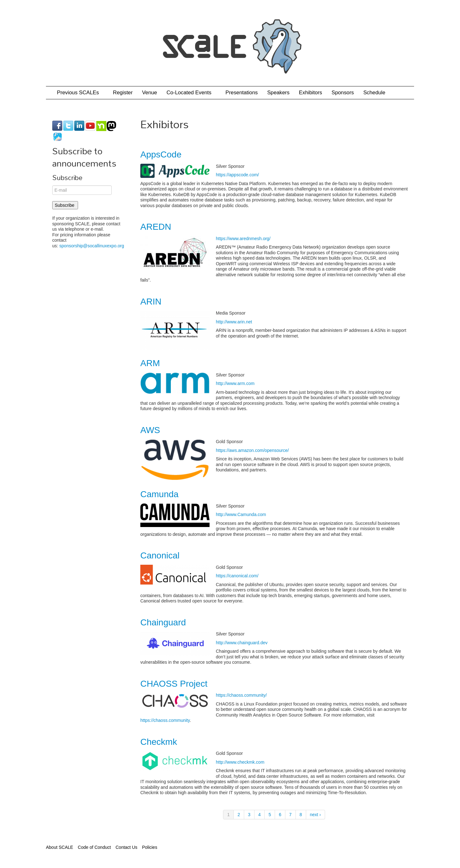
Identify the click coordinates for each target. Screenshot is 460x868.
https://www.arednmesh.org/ (243, 239)
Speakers (278, 93)
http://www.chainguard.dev (242, 643)
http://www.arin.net (234, 322)
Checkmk (159, 742)
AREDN (156, 227)
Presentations (242, 93)
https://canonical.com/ (237, 576)
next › (315, 815)
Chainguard (163, 622)
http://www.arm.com (235, 383)
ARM (150, 363)
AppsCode (161, 154)
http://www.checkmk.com (240, 762)
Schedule (377, 93)
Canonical (160, 555)
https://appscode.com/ (237, 175)
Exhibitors (311, 93)
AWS (150, 430)
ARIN (151, 302)
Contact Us (126, 847)
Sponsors (343, 93)
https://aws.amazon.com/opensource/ (252, 450)
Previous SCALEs (80, 93)
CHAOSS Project (174, 684)
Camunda (159, 494)
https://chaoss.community (165, 720)
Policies (149, 847)
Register (123, 93)
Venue (150, 93)
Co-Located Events (191, 93)
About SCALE (59, 847)
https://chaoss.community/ (241, 695)
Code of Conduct (94, 847)
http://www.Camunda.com (241, 514)
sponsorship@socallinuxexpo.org (92, 246)
